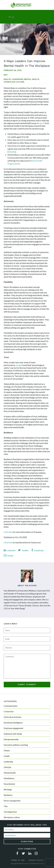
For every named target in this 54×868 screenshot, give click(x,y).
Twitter (23, 550)
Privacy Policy (36, 860)
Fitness (7, 750)
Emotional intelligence (13, 723)
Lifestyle (7, 767)
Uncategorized (10, 812)
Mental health (32, 79)
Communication (11, 706)
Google (19, 365)
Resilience (8, 795)
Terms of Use (18, 860)
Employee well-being (13, 734)
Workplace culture (14, 82)
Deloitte (12, 152)
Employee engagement (13, 728)
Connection (9, 711)
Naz (6, 75)
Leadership (17, 79)
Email (8, 555)
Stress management (12, 801)
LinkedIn (10, 550)
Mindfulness (9, 778)
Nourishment (9, 784)
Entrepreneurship (11, 739)
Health (7, 79)
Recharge (8, 789)
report (42, 123)
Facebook (37, 550)
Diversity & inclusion (12, 717)
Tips (6, 806)
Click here (8, 532)
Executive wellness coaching (16, 745)
